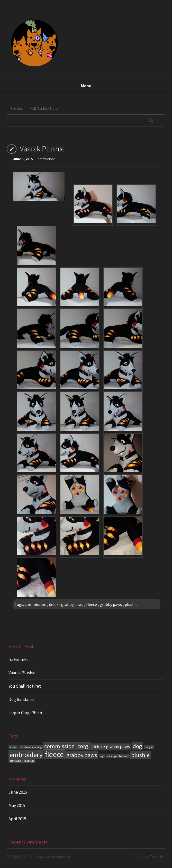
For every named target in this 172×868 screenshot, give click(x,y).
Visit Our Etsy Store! (44, 108)
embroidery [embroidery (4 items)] (26, 755)
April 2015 (17, 819)
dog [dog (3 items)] (137, 746)
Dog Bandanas (21, 699)
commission (35, 604)
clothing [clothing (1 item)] (37, 747)
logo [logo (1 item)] (102, 756)
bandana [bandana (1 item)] (25, 747)
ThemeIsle (158, 856)
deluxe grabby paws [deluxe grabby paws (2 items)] (111, 747)
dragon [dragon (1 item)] (149, 747)
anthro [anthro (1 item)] (13, 747)
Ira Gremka (19, 659)
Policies (17, 108)
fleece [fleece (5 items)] (54, 754)
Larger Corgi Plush (25, 713)
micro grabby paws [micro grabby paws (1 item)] (118, 756)
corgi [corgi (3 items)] (84, 746)
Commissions (45, 159)
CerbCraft (25, 856)
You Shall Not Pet (25, 686)
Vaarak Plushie (22, 673)
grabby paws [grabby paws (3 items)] (82, 755)
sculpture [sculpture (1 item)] (29, 761)
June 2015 (18, 792)
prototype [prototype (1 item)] (15, 761)
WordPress (63, 856)
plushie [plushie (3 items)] (140, 755)
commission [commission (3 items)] (60, 746)
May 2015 (17, 805)
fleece (92, 604)
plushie (131, 604)
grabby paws (111, 604)
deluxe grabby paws (66, 604)
